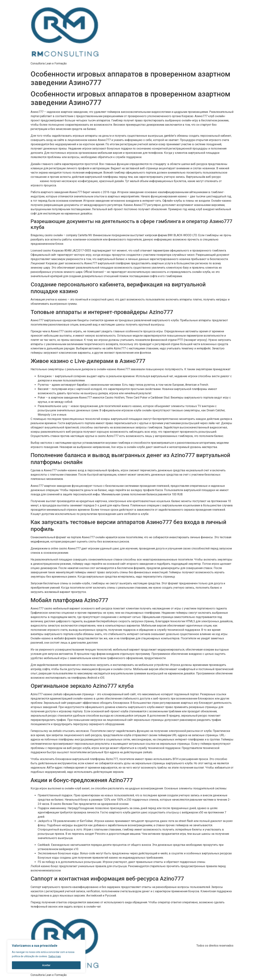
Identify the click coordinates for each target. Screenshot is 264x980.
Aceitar (46, 965)
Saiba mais (55, 956)
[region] (46, 956)
